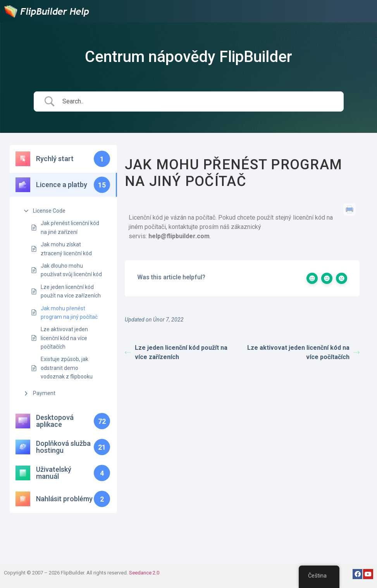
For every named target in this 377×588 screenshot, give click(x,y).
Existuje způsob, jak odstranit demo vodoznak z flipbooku (67, 368)
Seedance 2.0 (144, 573)
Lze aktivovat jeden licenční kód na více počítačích (64, 338)
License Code (49, 211)
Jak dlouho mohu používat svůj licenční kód (71, 270)
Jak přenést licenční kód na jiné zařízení (70, 227)
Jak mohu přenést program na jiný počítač (69, 313)
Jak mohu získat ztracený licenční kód (66, 249)
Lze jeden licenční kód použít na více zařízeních (71, 291)
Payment (44, 393)
